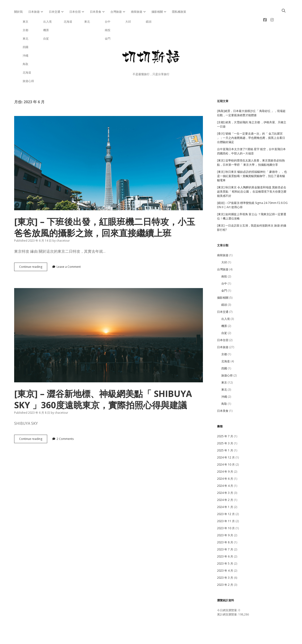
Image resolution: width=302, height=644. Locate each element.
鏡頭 (224, 290)
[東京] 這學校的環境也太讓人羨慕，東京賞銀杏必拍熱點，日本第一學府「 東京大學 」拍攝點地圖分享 (251, 147)
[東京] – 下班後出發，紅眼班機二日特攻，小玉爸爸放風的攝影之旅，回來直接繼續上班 (109, 148)
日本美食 (96, 12)
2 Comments (65, 424)
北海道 (226, 346)
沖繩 (224, 382)
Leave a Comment (69, 252)
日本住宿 (75, 12)
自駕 (224, 318)
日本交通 (55, 12)
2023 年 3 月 (225, 563)
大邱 (224, 247)
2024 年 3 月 (225, 478)
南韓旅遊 (137, 12)
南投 (224, 261)
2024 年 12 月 (226, 442)
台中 (224, 268)
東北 (224, 374)
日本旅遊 (34, 12)
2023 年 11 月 (226, 506)
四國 (224, 353)
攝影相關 (157, 12)
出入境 (226, 304)
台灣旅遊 (116, 12)
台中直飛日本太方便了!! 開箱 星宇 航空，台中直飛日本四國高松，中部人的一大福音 (251, 136)
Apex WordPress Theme (137, 639)
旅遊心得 (227, 360)
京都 (224, 339)
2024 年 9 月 (225, 456)
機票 (224, 311)
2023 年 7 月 (225, 534)
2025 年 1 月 (225, 435)
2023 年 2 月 (225, 570)
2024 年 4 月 (225, 471)
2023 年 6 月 (225, 541)
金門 (224, 275)
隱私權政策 (179, 12)
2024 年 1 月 (225, 492)
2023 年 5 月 (225, 548)
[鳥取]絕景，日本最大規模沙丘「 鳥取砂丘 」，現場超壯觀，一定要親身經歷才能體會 (251, 98)
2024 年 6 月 (225, 464)
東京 (224, 367)
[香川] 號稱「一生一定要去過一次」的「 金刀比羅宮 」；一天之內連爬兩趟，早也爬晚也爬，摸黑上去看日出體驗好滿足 (251, 123)
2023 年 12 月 (226, 499)
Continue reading (33, 253)
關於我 (18, 12)
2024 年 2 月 (225, 485)
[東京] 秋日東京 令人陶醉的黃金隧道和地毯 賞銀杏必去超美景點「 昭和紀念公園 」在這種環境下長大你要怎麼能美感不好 (252, 176)
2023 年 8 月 (225, 527)
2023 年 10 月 (226, 513)
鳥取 (224, 389)
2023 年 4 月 (225, 555)
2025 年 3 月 (225, 428)
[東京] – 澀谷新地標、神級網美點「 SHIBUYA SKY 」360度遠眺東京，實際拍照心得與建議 (109, 320)
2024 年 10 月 (226, 449)
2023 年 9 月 (225, 520)
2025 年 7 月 (225, 421)
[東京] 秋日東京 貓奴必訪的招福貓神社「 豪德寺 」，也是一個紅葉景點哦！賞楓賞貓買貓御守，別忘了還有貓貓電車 (252, 161)
